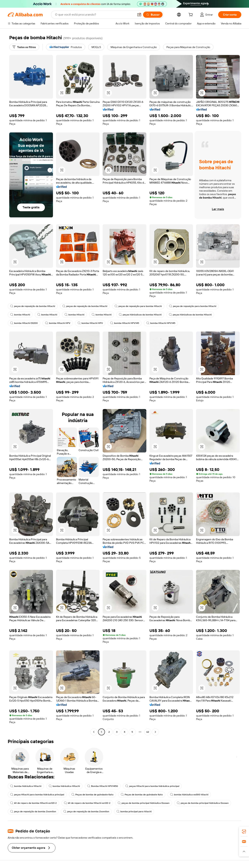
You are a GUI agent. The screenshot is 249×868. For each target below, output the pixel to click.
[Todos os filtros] (24, 47)
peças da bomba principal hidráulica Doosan (144, 803)
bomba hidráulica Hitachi (26, 786)
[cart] (191, 15)
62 (148, 732)
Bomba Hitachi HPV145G (103, 786)
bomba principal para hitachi (134, 811)
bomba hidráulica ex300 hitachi (189, 795)
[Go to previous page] (94, 732)
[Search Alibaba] (94, 15)
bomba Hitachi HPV (58, 323)
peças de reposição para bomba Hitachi (138, 306)
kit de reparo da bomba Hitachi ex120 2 (33, 803)
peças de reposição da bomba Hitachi (33, 306)
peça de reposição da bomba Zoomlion (33, 811)
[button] (139, 15)
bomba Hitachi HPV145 (125, 323)
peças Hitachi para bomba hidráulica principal (152, 786)
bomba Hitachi (20, 315)
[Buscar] (153, 15)
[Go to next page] (155, 732)
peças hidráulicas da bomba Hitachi (140, 315)
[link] (244, 831)
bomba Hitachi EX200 (24, 323)
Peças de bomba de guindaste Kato (92, 795)
